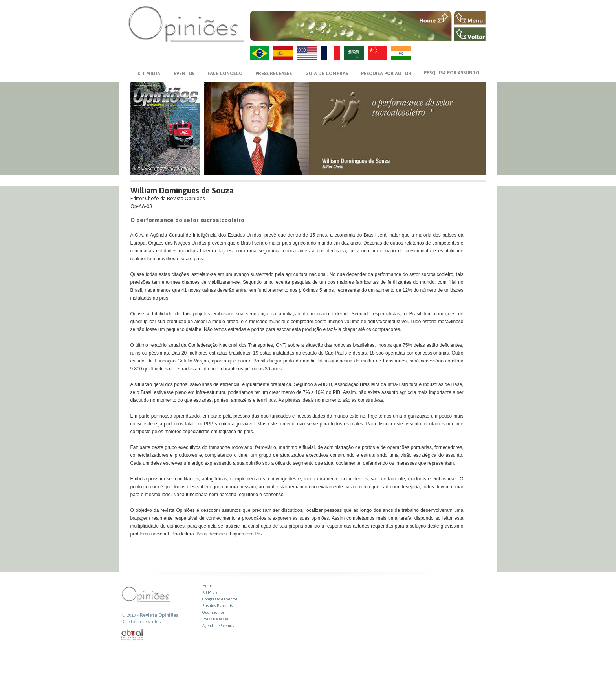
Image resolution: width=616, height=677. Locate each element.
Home (208, 586)
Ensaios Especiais (218, 606)
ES (283, 53)
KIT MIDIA (149, 74)
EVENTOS (184, 74)
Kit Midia (210, 592)
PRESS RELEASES (274, 74)
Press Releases (215, 619)
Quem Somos (214, 612)
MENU (470, 18)
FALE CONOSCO (225, 74)
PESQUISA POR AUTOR (386, 74)
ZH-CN (378, 53)
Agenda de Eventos (218, 626)
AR (354, 53)
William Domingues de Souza (182, 190)
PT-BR (260, 53)
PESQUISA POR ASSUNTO (452, 73)
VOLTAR (470, 34)
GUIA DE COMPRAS (327, 74)
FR (330, 53)
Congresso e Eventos (220, 599)
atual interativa (132, 635)
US (307, 53)
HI (401, 53)
